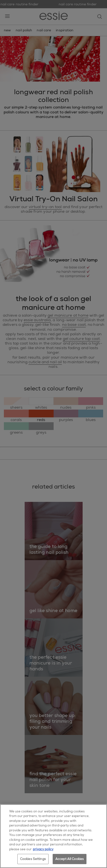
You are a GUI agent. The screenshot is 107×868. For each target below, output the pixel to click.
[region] (53, 836)
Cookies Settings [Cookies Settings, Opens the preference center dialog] (33, 859)
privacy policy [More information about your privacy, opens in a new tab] (43, 849)
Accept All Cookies (70, 859)
